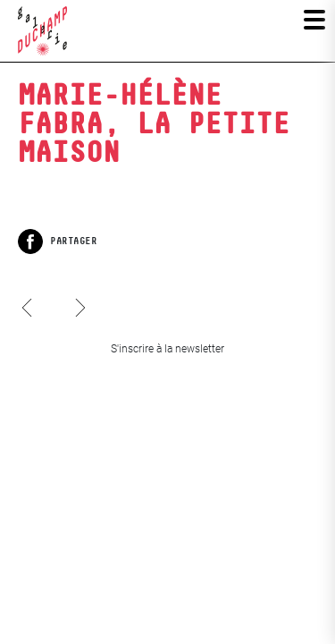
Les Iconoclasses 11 (80, 291)
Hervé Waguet (30, 325)
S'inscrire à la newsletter (167, 349)
